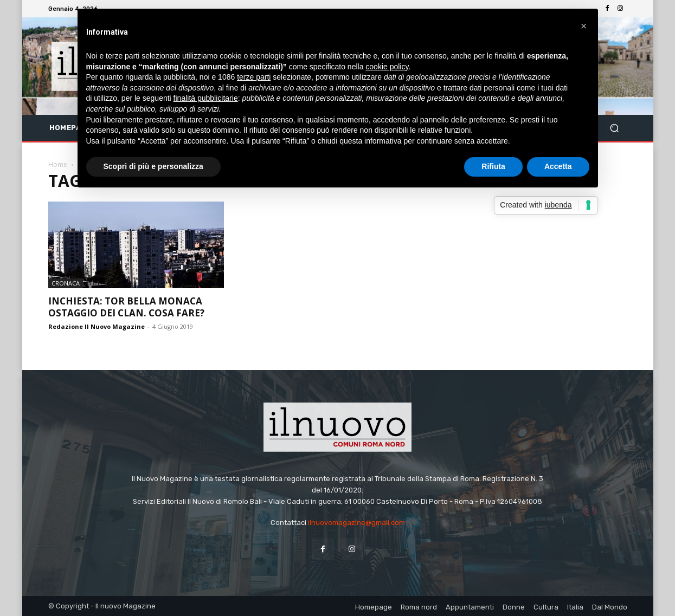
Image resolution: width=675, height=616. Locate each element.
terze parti (254, 77)
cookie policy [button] (387, 67)
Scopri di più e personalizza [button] (153, 166)
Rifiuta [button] (493, 166)
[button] (615, 128)
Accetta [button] (558, 166)
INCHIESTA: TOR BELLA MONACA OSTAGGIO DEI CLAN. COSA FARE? (126, 307)
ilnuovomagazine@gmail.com (356, 523)
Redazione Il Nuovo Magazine (97, 326)
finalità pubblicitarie (206, 98)
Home (58, 164)
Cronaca (66, 283)
